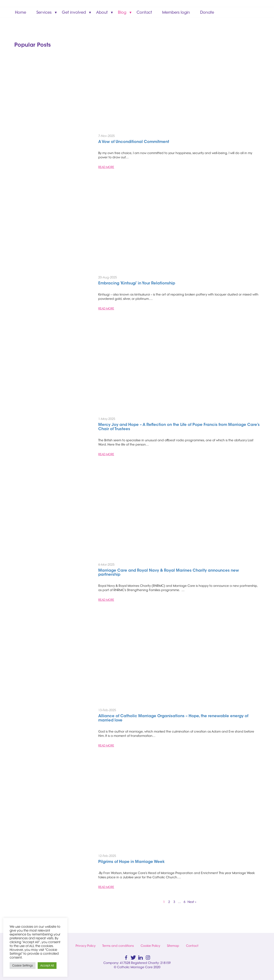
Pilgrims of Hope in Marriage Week (131, 862)
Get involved (74, 12)
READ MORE (106, 167)
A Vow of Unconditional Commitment (134, 142)
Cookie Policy (150, 946)
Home (21, 12)
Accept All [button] (47, 965)
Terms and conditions (118, 946)
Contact (144, 12)
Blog (122, 12)
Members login (176, 12)
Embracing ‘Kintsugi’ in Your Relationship (137, 284)
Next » (192, 902)
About (102, 12)
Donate (207, 12)
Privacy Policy (86, 946)
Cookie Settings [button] (23, 965)
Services (44, 12)
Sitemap (173, 946)
